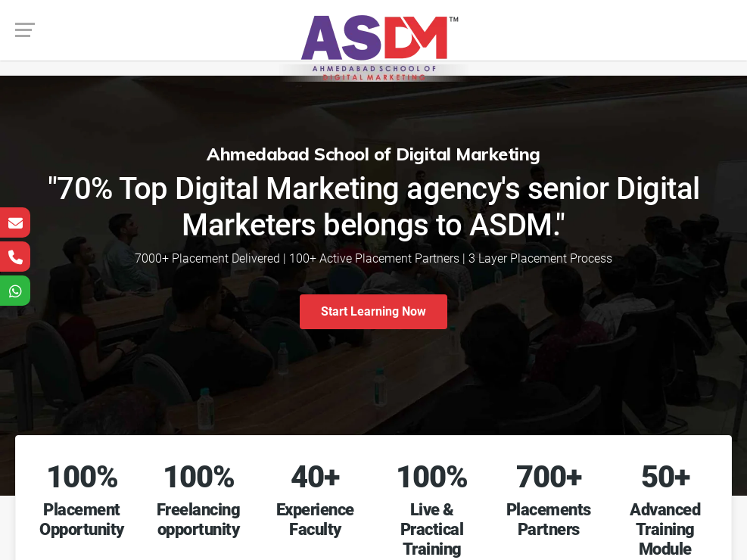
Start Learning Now (373, 311)
